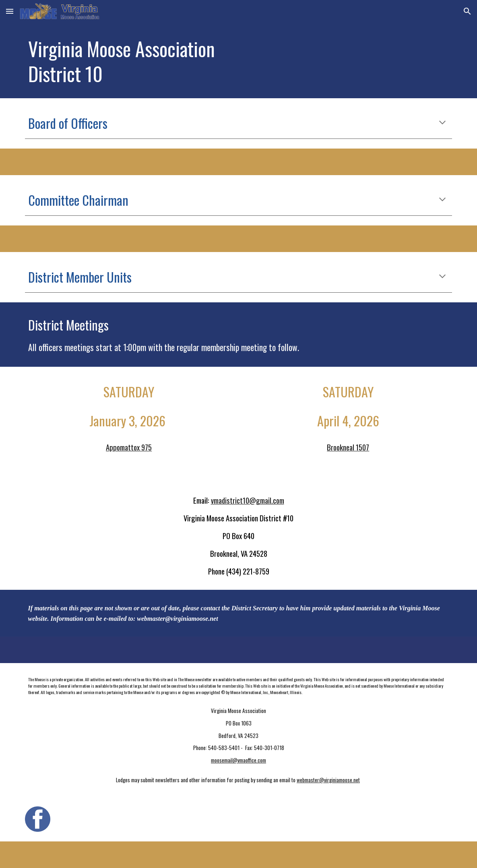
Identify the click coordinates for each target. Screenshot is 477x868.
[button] (10, 11)
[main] (202, 60)
